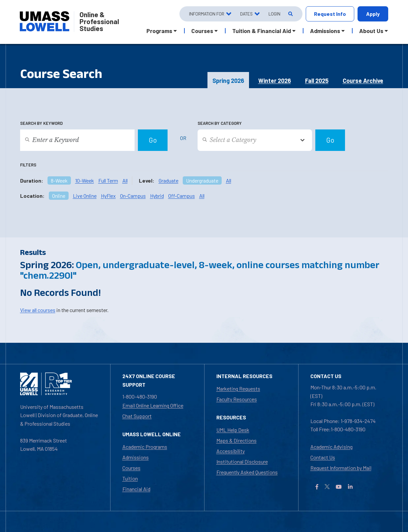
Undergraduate (202, 180)
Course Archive (363, 81)
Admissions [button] (325, 31)
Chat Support (137, 416)
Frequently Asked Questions (247, 472)
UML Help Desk (233, 430)
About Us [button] (371, 31)
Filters (28, 165)
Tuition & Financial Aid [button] (262, 31)
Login (274, 14)
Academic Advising (331, 447)
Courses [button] (202, 31)
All (125, 180)
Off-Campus (182, 196)
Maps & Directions (236, 440)
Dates (246, 14)
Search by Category (220, 123)
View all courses (38, 310)
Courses (131, 468)
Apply (373, 14)
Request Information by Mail (341, 468)
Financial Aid (136, 489)
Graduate (169, 180)
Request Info (330, 14)
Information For (207, 14)
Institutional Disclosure (242, 461)
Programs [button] (159, 31)
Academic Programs (145, 447)
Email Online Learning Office (153, 405)
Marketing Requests (238, 389)
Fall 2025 (317, 81)
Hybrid (157, 196)
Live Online (85, 196)
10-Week (85, 180)
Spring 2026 (228, 81)
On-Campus (133, 196)
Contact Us (323, 457)
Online (59, 196)
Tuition (130, 478)
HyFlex (108, 196)
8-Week (59, 180)
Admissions (136, 457)
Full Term (108, 180)
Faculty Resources (237, 399)
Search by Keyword (41, 123)
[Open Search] (290, 14)
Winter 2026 (275, 81)
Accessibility (231, 451)
